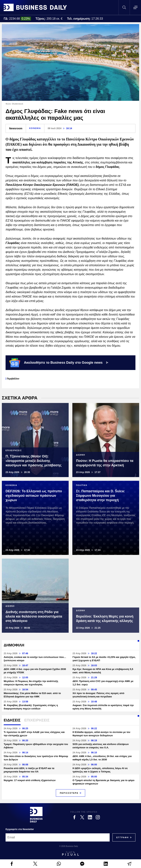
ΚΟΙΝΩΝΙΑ (35, 128)
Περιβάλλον (13, 379)
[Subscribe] (123, 837)
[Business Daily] (36, 815)
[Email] (58, 837)
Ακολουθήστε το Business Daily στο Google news (59, 363)
